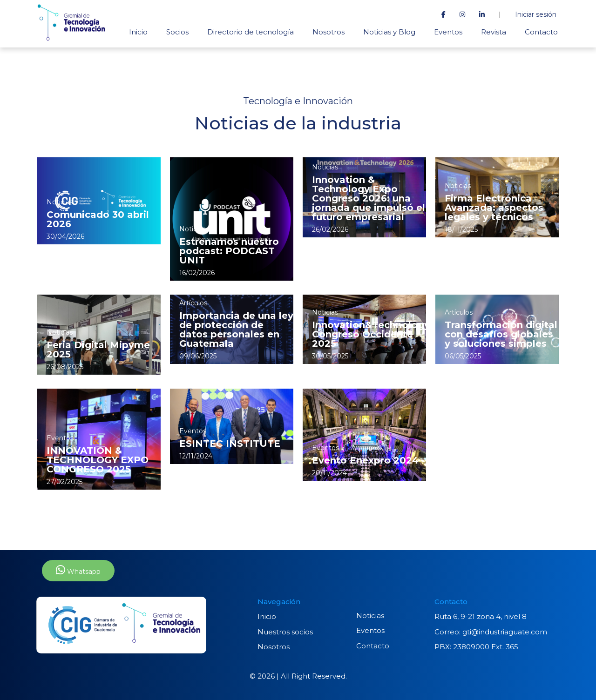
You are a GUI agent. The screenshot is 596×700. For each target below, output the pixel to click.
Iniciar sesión (536, 14)
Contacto (541, 32)
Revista (494, 32)
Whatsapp (78, 570)
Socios (177, 32)
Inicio (138, 32)
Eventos (448, 32)
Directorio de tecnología (251, 32)
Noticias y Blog (389, 32)
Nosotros (328, 32)
